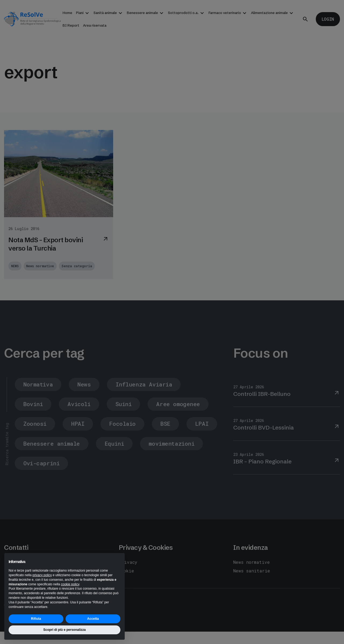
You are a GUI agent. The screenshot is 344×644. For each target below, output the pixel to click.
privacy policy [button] (42, 575)
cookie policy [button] (70, 584)
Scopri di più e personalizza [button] (64, 630)
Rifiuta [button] (36, 619)
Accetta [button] (93, 619)
